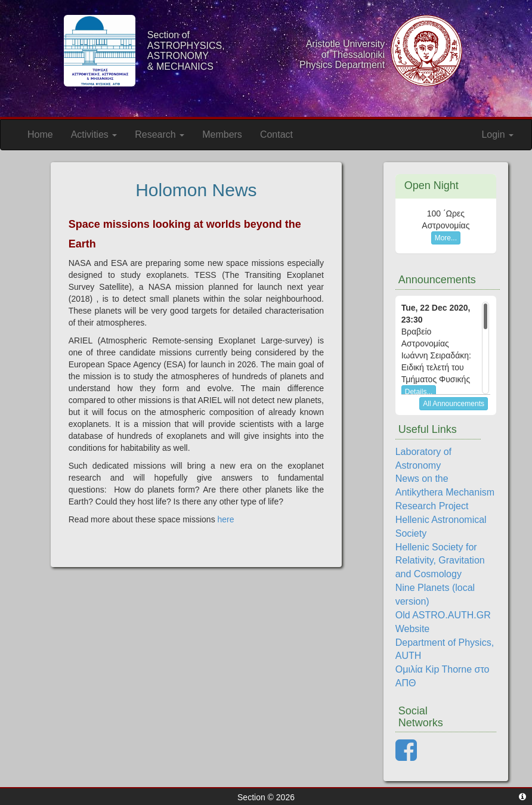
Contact (276, 134)
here (226, 519)
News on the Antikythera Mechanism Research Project (445, 492)
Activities (94, 134)
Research (160, 134)
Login (497, 134)
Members (222, 134)
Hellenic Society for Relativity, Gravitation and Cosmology (440, 561)
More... (446, 238)
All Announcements (454, 404)
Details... (419, 392)
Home (40, 134)
